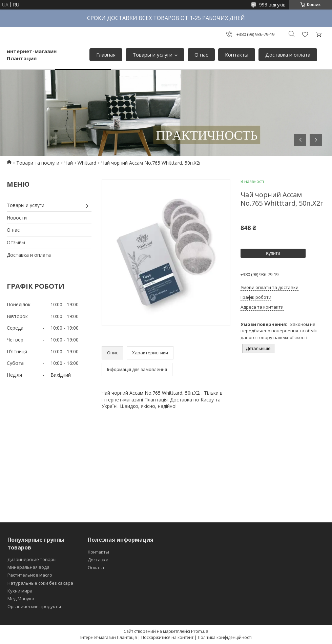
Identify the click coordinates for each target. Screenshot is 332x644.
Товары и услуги (152, 55)
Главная (106, 55)
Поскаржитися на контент (167, 637)
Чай (69, 163)
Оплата (96, 567)
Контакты (237, 55)
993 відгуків (272, 5)
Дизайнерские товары (32, 559)
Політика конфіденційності (225, 637)
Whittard (87, 163)
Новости (17, 218)
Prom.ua (200, 631)
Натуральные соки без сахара (40, 583)
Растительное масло (30, 575)
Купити (273, 253)
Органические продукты (34, 606)
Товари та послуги (38, 163)
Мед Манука (21, 599)
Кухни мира (20, 591)
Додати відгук (305, 34)
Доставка (98, 560)
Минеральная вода (28, 567)
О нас (201, 55)
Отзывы (16, 242)
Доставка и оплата (288, 55)
